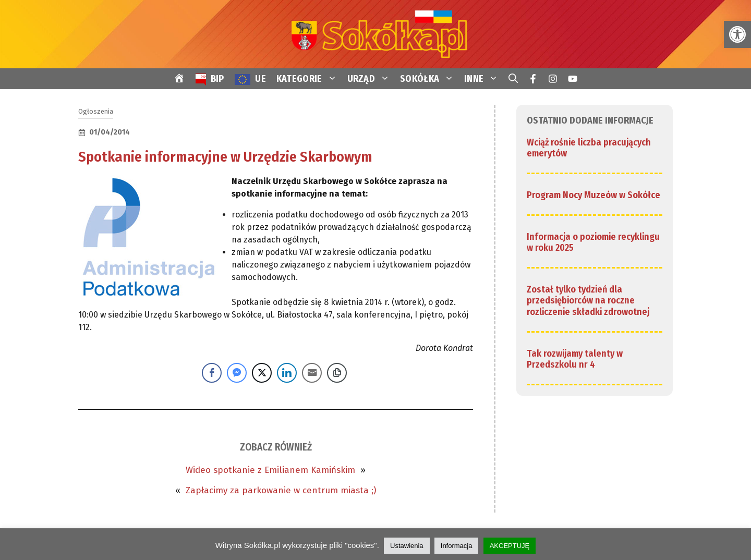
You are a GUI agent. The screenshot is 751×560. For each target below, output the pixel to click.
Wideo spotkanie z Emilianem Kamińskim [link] (270, 470)
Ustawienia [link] (407, 546)
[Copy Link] (337, 373)
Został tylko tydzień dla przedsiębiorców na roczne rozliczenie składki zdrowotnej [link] (588, 301)
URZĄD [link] (371, 79)
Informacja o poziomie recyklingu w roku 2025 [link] (593, 242)
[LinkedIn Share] (287, 373)
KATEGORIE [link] (309, 79)
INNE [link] (484, 79)
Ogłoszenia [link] (96, 111)
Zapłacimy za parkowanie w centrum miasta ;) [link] (281, 490)
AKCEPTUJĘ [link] (510, 546)
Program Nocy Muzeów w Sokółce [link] (593, 195)
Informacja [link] (457, 546)
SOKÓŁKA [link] (429, 79)
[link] (737, 34)
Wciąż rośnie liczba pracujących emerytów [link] (589, 148)
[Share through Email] (312, 373)
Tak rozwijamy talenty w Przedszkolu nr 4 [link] (575, 359)
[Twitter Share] (262, 373)
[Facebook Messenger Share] (237, 373)
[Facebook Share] (212, 373)
